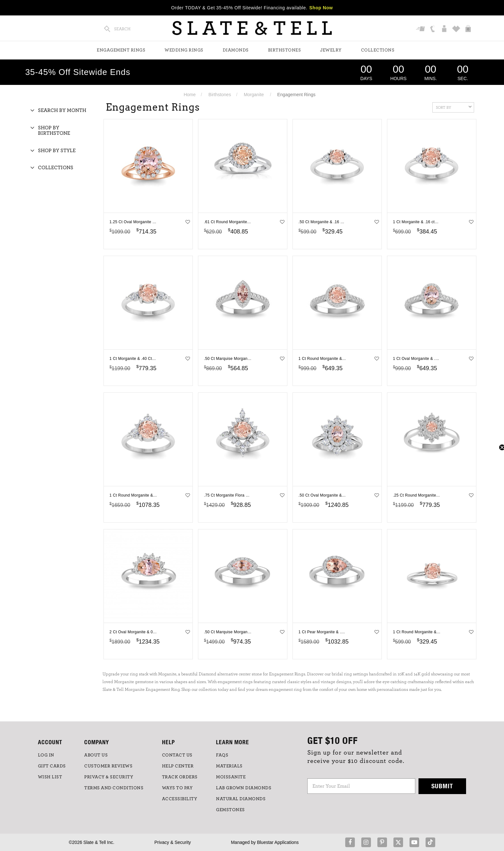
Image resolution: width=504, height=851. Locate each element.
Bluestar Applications (278, 842)
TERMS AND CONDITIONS (114, 788)
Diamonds (236, 50)
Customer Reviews (108, 766)
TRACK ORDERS (180, 777)
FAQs (222, 755)
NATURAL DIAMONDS (241, 799)
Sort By (454, 107)
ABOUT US (96, 755)
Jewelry (331, 50)
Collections (378, 50)
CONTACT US (177, 755)
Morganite (254, 95)
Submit (442, 786)
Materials (229, 766)
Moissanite (231, 777)
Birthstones (285, 50)
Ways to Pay (177, 788)
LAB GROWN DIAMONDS (244, 788)
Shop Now (321, 8)
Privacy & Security (173, 842)
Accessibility (180, 799)
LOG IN (46, 755)
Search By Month (62, 110)
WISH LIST (50, 777)
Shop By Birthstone (54, 131)
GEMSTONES (230, 810)
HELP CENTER (178, 766)
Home (189, 95)
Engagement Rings (121, 50)
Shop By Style (57, 151)
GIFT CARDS (52, 766)
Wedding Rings (184, 50)
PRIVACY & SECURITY (109, 777)
